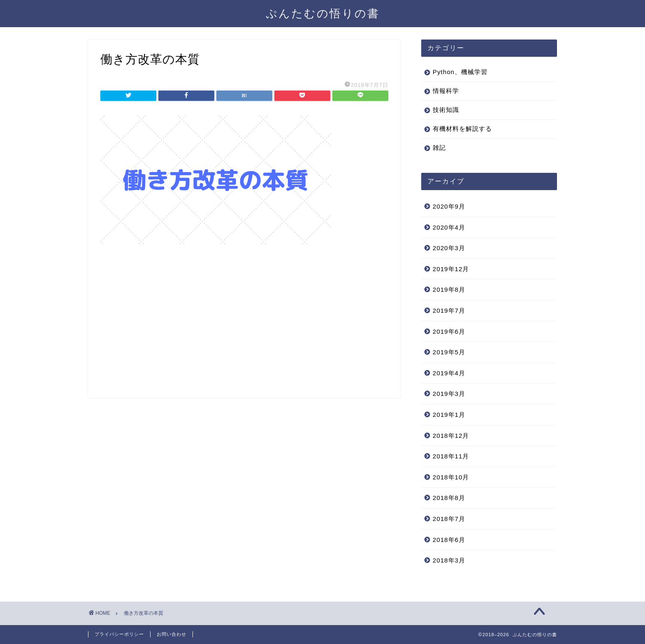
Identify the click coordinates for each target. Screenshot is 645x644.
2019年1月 (449, 415)
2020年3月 (449, 248)
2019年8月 (449, 289)
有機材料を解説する (462, 129)
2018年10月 (451, 477)
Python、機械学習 (460, 72)
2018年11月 (451, 456)
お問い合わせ (172, 634)
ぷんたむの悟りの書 (323, 13)
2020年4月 (449, 227)
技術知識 (446, 110)
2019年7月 (449, 310)
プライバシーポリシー (119, 634)
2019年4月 (449, 373)
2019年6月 (449, 331)
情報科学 (446, 91)
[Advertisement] (244, 328)
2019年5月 (449, 352)
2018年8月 (449, 498)
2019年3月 (449, 394)
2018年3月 (449, 560)
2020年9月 (449, 206)
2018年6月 (449, 540)
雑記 (439, 148)
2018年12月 (451, 436)
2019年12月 (451, 269)
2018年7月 (449, 519)
